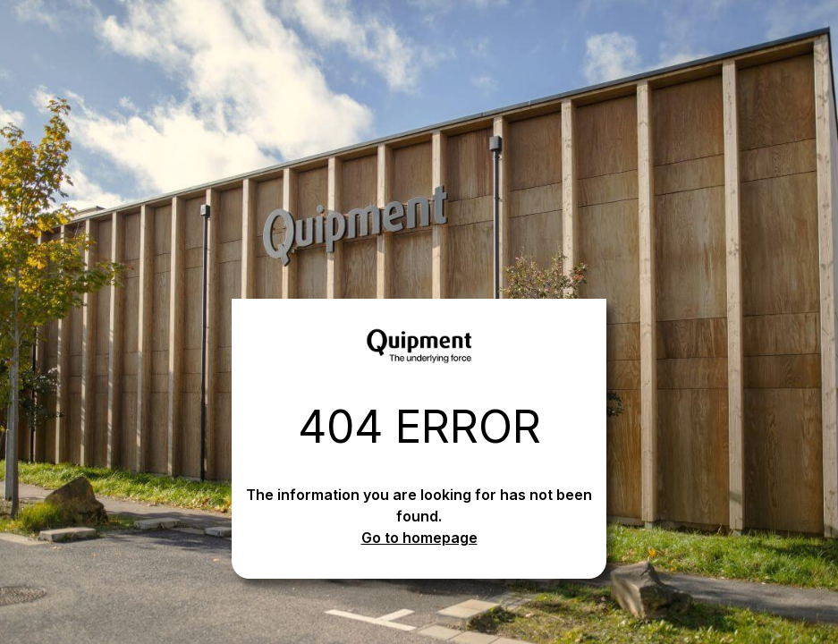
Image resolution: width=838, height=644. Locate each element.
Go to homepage (419, 538)
